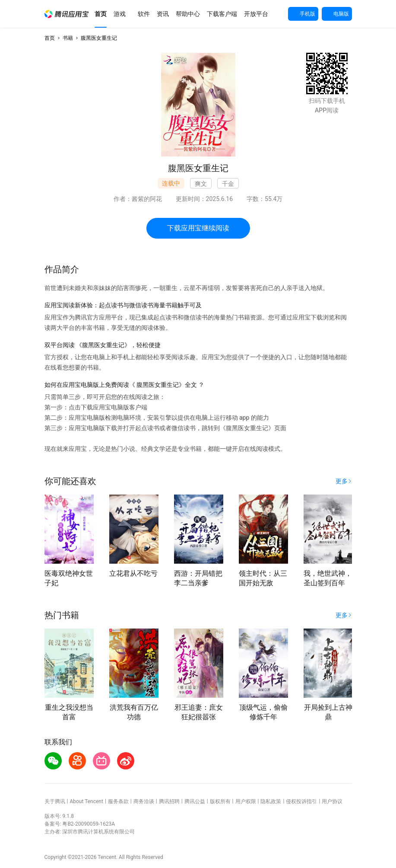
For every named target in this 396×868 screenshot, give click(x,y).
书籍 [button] (68, 38)
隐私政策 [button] (271, 801)
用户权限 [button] (246, 801)
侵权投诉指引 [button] (301, 801)
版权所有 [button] (220, 801)
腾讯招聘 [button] (169, 801)
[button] (67, 14)
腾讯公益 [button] (195, 801)
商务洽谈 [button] (144, 801)
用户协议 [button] (332, 801)
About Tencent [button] (86, 801)
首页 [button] (50, 38)
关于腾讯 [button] (55, 801)
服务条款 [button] (118, 801)
